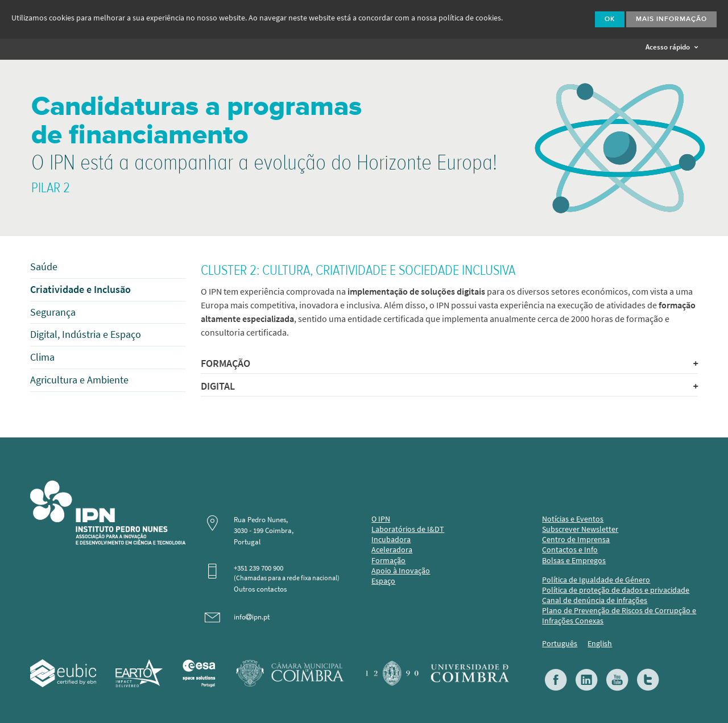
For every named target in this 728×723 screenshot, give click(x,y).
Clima (42, 357)
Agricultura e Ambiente (79, 380)
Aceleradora (392, 550)
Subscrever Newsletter (580, 529)
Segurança (53, 312)
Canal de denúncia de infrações (595, 600)
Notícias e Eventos (573, 519)
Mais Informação (671, 19)
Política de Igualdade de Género (596, 580)
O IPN (381, 519)
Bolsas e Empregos (574, 561)
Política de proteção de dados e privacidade (616, 590)
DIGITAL (449, 386)
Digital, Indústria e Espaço (86, 334)
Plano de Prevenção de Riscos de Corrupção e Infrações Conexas (619, 616)
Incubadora (391, 540)
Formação (388, 561)
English (600, 644)
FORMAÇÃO (449, 363)
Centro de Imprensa (576, 540)
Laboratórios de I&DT (408, 529)
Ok (610, 19)
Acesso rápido (672, 47)
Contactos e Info (570, 550)
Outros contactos (260, 589)
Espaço (383, 581)
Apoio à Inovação (401, 571)
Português (560, 644)
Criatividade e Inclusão (80, 290)
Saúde (44, 267)
